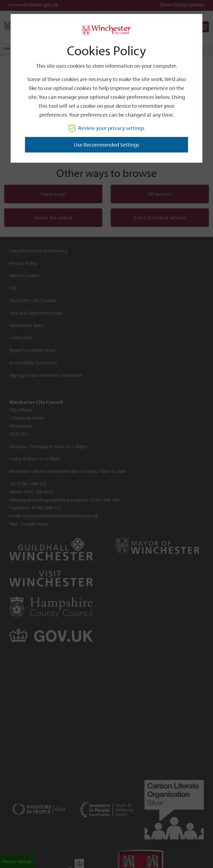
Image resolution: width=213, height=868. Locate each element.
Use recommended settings (106, 145)
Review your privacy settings (106, 128)
